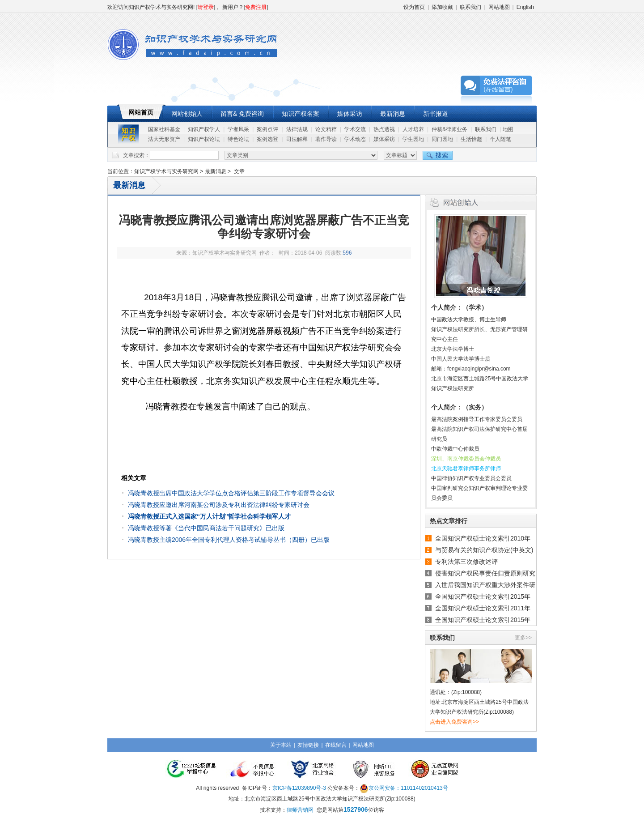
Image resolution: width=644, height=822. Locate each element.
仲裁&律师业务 (449, 129)
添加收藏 (442, 7)
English (525, 7)
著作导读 (326, 139)
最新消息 (393, 114)
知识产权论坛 (204, 139)
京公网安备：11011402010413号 (408, 788)
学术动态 (355, 139)
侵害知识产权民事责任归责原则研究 (485, 573)
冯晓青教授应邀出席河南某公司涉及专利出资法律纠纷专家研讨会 (219, 505)
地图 (508, 129)
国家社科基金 (164, 129)
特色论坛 (238, 139)
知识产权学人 (204, 129)
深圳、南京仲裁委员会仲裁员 (466, 459)
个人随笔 (500, 139)
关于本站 (281, 745)
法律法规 (297, 129)
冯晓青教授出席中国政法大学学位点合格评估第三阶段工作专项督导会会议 (231, 493)
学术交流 (355, 129)
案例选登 (267, 139)
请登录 (206, 7)
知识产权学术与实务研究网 (166, 171)
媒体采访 (350, 114)
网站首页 (141, 112)
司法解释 (297, 139)
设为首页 (414, 7)
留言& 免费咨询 (242, 114)
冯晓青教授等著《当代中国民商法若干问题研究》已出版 (206, 528)
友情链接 (308, 745)
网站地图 (499, 7)
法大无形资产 (164, 139)
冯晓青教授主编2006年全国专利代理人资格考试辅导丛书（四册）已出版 (229, 540)
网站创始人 (187, 114)
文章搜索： (136, 155)
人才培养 (413, 129)
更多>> (523, 638)
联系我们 (470, 7)
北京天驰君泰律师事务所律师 (466, 468)
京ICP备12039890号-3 (299, 788)
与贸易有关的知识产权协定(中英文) (484, 550)
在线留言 (336, 745)
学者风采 (238, 129)
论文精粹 (326, 129)
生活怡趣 (471, 139)
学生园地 (413, 139)
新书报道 (436, 114)
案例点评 (267, 129)
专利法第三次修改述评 (466, 562)
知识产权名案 (301, 114)
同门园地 (442, 139)
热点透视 (384, 129)
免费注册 (256, 7)
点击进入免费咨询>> (454, 722)
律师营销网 (300, 810)
